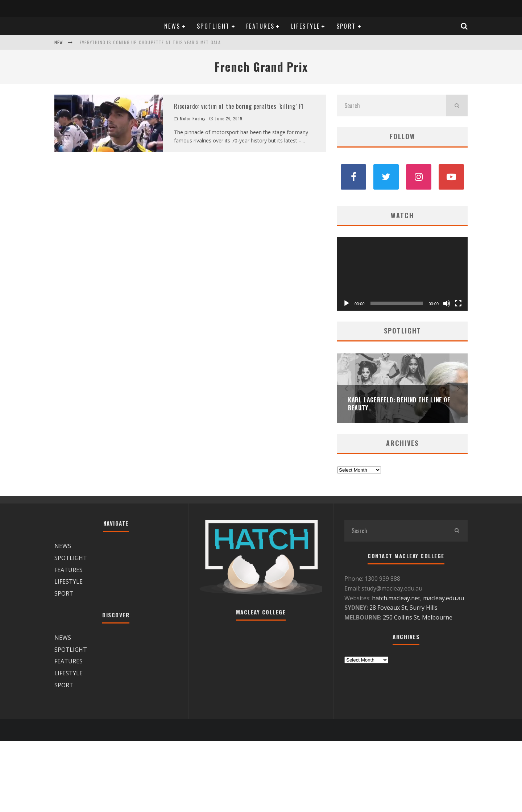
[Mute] (447, 303)
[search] (457, 105)
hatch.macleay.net (396, 598)
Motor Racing (193, 119)
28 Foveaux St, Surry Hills (403, 608)
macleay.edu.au (444, 598)
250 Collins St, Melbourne (418, 617)
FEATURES (260, 26)
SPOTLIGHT (213, 26)
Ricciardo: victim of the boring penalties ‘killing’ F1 (239, 106)
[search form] (391, 105)
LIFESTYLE (306, 26)
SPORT (346, 26)
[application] (402, 274)
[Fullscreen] (458, 303)
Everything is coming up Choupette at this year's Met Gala (150, 42)
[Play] (347, 303)
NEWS (172, 26)
